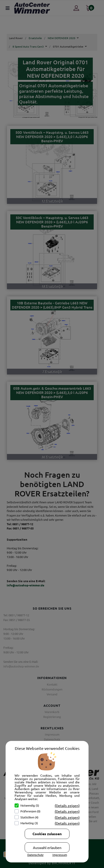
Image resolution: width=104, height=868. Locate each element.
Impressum (60, 855)
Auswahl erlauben (47, 847)
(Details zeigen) (67, 805)
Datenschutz (35, 855)
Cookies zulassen (47, 834)
